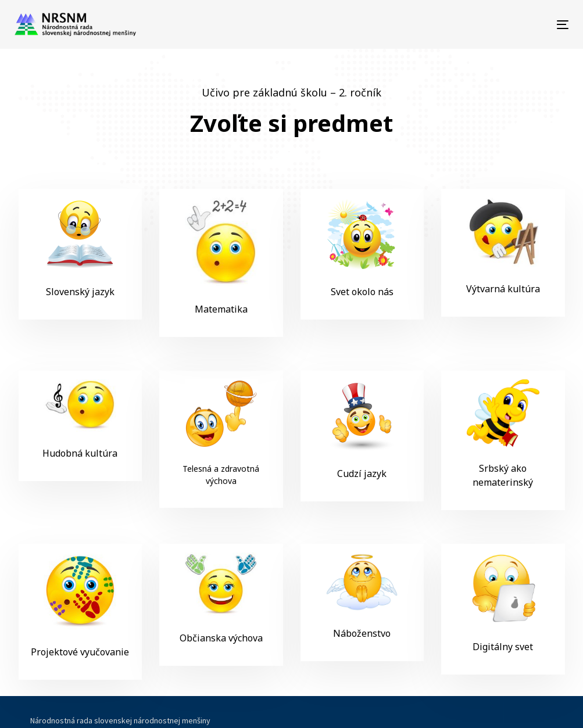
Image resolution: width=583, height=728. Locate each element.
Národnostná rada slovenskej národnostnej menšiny (120, 720)
